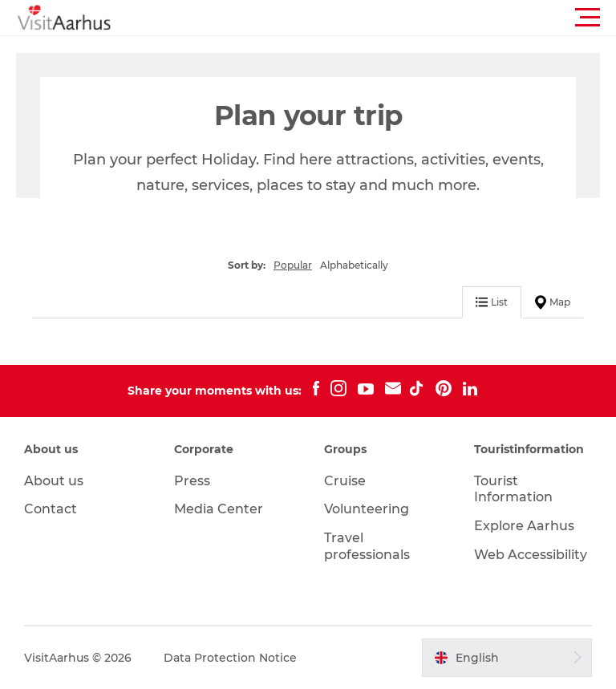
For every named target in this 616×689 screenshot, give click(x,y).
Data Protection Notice (230, 658)
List (492, 302)
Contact (51, 509)
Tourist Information (513, 489)
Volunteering (367, 509)
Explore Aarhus (524, 526)
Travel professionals (367, 546)
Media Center (219, 509)
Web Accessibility (531, 555)
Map (553, 302)
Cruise (345, 481)
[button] (380, 18)
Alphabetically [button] (354, 265)
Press (192, 481)
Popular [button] (293, 265)
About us (54, 481)
